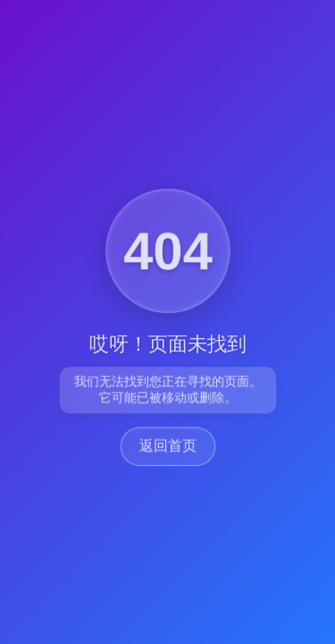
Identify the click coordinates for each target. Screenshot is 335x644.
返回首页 (167, 447)
